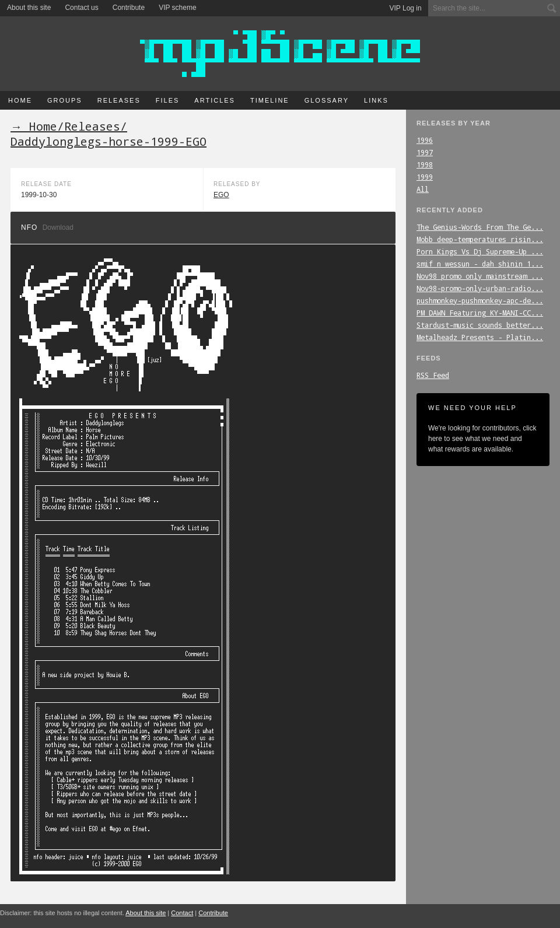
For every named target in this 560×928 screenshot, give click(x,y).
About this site (29, 8)
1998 (425, 164)
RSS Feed (433, 375)
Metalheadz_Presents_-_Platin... (480, 337)
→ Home (34, 126)
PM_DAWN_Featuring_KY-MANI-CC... (480, 313)
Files (168, 100)
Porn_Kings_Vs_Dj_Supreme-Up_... (480, 251)
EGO (221, 195)
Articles (215, 100)
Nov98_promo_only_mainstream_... (480, 276)
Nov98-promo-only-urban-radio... (480, 288)
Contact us (81, 8)
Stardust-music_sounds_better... (480, 325)
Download (58, 227)
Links (376, 100)
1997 (425, 152)
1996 (425, 140)
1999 (425, 177)
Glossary (327, 100)
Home (20, 100)
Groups (65, 100)
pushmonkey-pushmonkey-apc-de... (480, 300)
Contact (182, 913)
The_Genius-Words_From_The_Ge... (480, 227)
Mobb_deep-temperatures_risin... (480, 239)
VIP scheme (177, 8)
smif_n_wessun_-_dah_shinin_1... (480, 264)
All (423, 189)
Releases (119, 100)
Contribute (129, 8)
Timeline (270, 100)
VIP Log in (406, 8)
